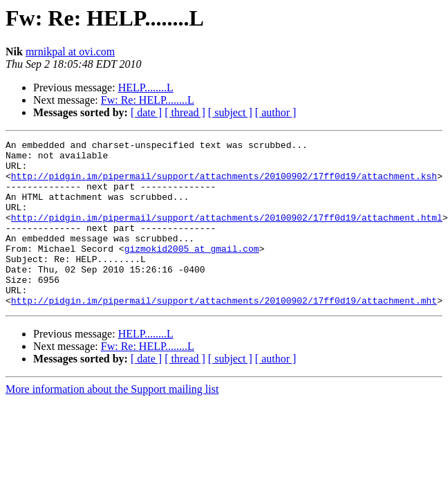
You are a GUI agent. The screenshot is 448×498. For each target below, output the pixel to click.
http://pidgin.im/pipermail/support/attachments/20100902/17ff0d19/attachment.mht (224, 333)
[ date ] (146, 112)
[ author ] (276, 112)
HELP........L (146, 87)
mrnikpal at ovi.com (70, 52)
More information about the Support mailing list (112, 422)
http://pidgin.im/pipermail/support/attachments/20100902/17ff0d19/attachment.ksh (224, 184)
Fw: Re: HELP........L (148, 100)
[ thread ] (185, 112)
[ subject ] (230, 112)
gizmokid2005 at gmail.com (192, 271)
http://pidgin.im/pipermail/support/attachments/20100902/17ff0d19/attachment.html (227, 234)
